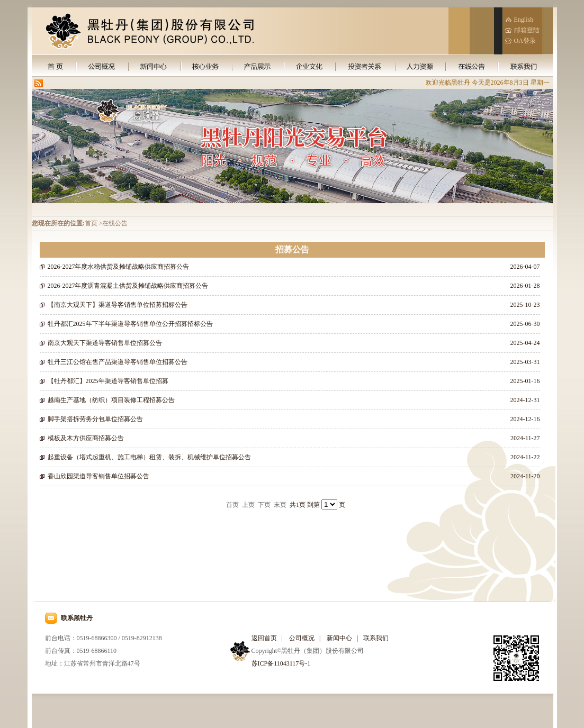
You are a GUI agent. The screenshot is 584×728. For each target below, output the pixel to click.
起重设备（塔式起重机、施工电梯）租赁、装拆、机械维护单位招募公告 (149, 457)
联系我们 (376, 638)
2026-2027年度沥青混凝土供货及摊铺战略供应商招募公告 (128, 286)
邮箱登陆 (527, 30)
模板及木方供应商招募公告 (86, 438)
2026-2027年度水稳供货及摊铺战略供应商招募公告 (119, 267)
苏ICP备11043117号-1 (281, 663)
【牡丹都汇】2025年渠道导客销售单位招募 (108, 381)
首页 (232, 505)
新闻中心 (339, 638)
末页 (280, 505)
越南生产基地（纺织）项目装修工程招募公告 (111, 400)
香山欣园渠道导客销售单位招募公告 (98, 476)
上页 (248, 505)
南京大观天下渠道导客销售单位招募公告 (105, 343)
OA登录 (525, 41)
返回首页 (264, 638)
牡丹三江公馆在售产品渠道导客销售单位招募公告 (118, 362)
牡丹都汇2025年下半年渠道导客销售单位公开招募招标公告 (130, 324)
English (524, 20)
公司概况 (302, 638)
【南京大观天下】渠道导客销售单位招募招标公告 (118, 305)
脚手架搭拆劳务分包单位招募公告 (95, 419)
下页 (264, 505)
